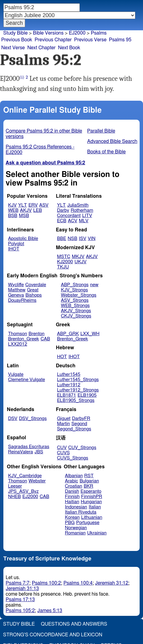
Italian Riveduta (81, 512)
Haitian (72, 502)
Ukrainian (97, 533)
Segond (79, 424)
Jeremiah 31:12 (112, 583)
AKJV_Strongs (76, 311)
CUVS (64, 453)
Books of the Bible (106, 152)
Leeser (15, 486)
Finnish (72, 497)
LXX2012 (17, 344)
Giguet (64, 419)
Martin (64, 424)
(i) (22, 77)
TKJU (63, 267)
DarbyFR (81, 419)
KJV (12, 205)
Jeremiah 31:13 (22, 589)
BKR (89, 486)
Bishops (34, 295)
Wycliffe (16, 285)
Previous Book (17, 40)
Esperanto (91, 491)
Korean (72, 517)
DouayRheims (22, 300)
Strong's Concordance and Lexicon (53, 635)
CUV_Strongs (82, 448)
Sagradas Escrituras (29, 447)
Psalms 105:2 (20, 611)
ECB (62, 221)
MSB (24, 216)
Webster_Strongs (79, 295)
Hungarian (91, 502)
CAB (45, 339)
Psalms (99, 33)
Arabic (72, 481)
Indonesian (76, 507)
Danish (72, 491)
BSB (13, 216)
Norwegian (76, 528)
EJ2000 (77, 33)
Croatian (74, 486)
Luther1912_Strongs (78, 390)
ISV (83, 239)
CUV (62, 448)
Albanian (74, 476)
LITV (87, 216)
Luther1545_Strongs (78, 380)
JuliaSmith (78, 205)
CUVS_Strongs (73, 458)
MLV (84, 221)
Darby (63, 210)
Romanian (75, 533)
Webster (37, 481)
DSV (13, 419)
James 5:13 (50, 611)
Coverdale (36, 285)
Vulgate (16, 374)
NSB (73, 239)
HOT (62, 357)
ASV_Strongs (75, 300)
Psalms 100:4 (78, 583)
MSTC (64, 257)
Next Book (69, 48)
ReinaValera (20, 452)
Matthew (17, 290)
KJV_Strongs (74, 290)
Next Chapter (41, 48)
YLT (22, 205)
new (94, 285)
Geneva (16, 295)
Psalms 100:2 (46, 583)
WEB (13, 210)
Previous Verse (90, 40)
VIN (92, 239)
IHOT (14, 249)
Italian (95, 507)
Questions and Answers (74, 624)
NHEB (14, 497)
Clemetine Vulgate (26, 380)
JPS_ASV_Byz (23, 491)
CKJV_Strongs (76, 316)
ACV (73, 221)
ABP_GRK (68, 334)
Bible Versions (48, 33)
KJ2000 (65, 262)
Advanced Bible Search (112, 141)
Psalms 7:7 (18, 583)
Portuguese (88, 523)
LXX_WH (90, 334)
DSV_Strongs (33, 419)
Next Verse (13, 48)
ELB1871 (67, 395)
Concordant (69, 216)
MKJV (78, 257)
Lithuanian (92, 517)
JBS (39, 452)
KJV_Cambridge (25, 476)
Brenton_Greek (23, 339)
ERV (33, 205)
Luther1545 (69, 374)
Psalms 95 (120, 40)
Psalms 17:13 (20, 600)
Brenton (37, 334)
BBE (62, 239)
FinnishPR (92, 497)
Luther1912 (69, 385)
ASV (44, 205)
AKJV (26, 210)
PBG (70, 523)
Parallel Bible (101, 131)
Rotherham (82, 210)
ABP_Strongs (75, 285)
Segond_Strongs (74, 429)
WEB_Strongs (75, 306)
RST (89, 476)
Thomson (17, 334)
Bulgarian (89, 481)
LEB (37, 210)
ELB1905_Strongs (76, 401)
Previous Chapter (53, 40)
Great (33, 290)
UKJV (81, 262)
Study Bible (15, 33)
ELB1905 (87, 395)
